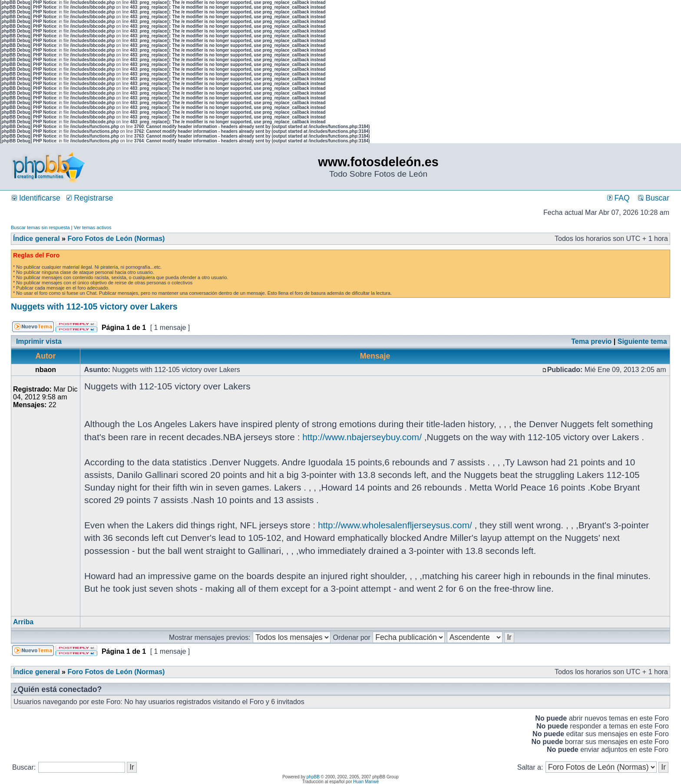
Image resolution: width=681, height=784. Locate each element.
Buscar (654, 198)
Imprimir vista (39, 341)
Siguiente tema (642, 341)
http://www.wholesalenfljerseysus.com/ (395, 525)
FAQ (618, 198)
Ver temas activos (93, 227)
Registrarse (90, 198)
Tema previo (591, 341)
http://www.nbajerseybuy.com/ (362, 437)
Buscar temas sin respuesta (40, 227)
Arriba (23, 622)
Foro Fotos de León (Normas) (116, 239)
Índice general (36, 239)
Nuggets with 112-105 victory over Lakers (94, 306)
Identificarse (36, 198)
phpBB (313, 777)
